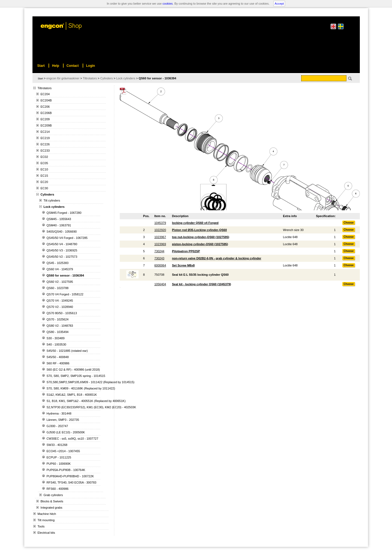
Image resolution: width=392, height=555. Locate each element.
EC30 (44, 188)
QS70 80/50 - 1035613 (62, 313)
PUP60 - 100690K (59, 464)
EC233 (45, 151)
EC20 (44, 182)
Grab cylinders (53, 495)
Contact (73, 66)
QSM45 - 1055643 (59, 219)
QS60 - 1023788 (58, 288)
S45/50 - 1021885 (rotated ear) (67, 351)
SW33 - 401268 (57, 445)
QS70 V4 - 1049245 (60, 301)
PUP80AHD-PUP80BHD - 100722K (70, 476)
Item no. (160, 216)
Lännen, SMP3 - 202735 (63, 420)
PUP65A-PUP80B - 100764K (66, 470)
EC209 (45, 119)
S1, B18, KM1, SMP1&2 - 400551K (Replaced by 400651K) (86, 401)
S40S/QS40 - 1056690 (62, 232)
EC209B (46, 125)
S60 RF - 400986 (58, 363)
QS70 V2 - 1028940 (60, 307)
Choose (349, 223)
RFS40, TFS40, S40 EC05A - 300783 (72, 482)
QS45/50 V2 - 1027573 (62, 257)
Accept (279, 4)
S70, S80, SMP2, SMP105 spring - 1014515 (76, 376)
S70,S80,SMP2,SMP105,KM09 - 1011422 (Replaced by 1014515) (91, 382)
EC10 (44, 169)
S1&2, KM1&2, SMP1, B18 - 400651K (72, 395)
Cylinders (47, 194)
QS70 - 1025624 (58, 319)
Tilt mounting (46, 520)
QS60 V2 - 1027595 (60, 282)
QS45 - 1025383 (58, 263)
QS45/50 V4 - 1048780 (62, 244)
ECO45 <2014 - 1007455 (63, 451)
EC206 (45, 107)
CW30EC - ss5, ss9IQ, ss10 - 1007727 (73, 439)
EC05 (44, 163)
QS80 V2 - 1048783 (60, 326)
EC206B (46, 113)
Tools (41, 526)
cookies (168, 4)
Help (56, 66)
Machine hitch (47, 514)
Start (41, 79)
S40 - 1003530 (56, 344)
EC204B (46, 100)
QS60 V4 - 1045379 (60, 269)
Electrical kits (46, 533)
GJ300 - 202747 (57, 426)
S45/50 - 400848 (58, 357)
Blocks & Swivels (52, 501)
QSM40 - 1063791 (59, 225)
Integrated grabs (52, 508)
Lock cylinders (54, 207)
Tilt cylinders (52, 200)
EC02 (44, 157)
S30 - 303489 (56, 338)
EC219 (45, 138)
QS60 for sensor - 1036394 (65, 275)
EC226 (45, 144)
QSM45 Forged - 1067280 (64, 213)
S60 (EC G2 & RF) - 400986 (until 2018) (73, 370)
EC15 (44, 176)
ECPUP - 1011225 (59, 457)
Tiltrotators (45, 88)
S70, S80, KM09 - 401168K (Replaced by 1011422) (81, 388)
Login (91, 66)
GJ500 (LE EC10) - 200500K (66, 432)
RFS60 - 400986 (58, 489)
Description (180, 216)
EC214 (45, 132)
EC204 (45, 94)
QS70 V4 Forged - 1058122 (65, 294)
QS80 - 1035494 (58, 332)
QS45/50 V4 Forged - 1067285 (67, 238)
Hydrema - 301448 (59, 413)
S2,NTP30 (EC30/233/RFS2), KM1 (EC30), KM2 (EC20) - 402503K (91, 407)
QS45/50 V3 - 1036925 (62, 250)
